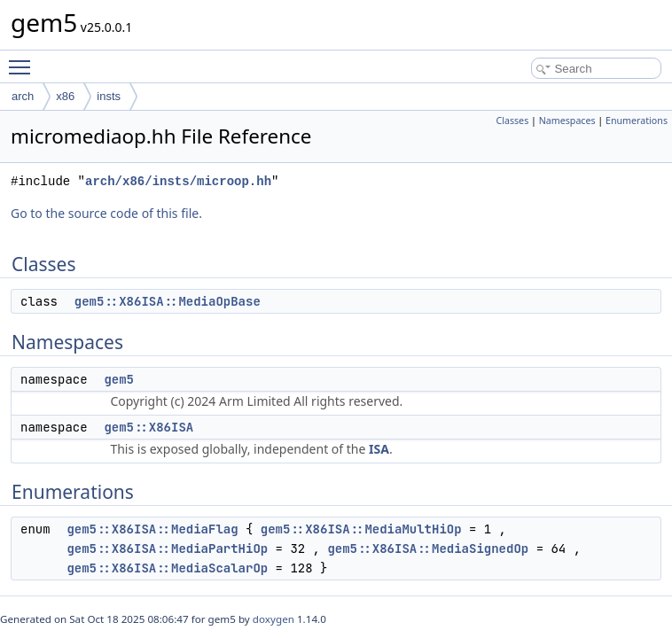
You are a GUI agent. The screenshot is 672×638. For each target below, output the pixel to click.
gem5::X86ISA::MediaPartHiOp (167, 549)
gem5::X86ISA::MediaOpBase (168, 301)
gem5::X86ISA (148, 427)
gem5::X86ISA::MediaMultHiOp (361, 529)
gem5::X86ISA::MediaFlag (152, 529)
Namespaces (567, 121)
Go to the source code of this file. (106, 213)
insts (109, 96)
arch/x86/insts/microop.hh (178, 181)
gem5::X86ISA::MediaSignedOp (428, 549)
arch (23, 96)
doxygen (273, 619)
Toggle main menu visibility (24, 59)
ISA (379, 449)
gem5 (119, 379)
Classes (512, 121)
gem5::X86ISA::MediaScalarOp (167, 568)
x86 (65, 96)
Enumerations (637, 121)
